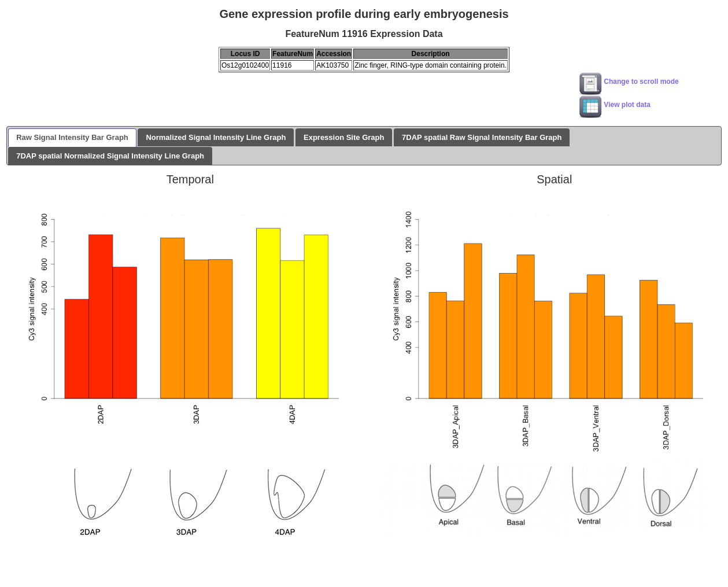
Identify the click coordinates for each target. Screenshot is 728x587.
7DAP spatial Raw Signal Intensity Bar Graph (482, 137)
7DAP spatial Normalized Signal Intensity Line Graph (110, 156)
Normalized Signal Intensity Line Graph (216, 137)
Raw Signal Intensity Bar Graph (72, 137)
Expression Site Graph (344, 137)
